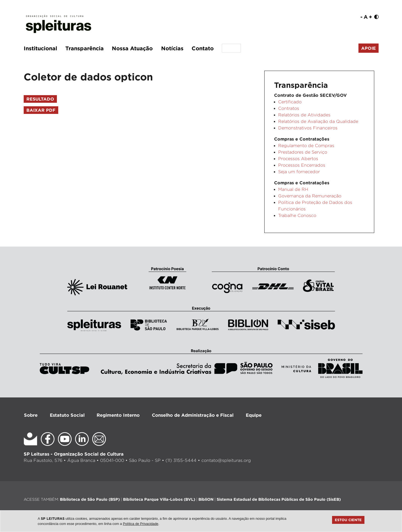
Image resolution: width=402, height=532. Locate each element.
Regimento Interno (118, 415)
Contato (203, 48)
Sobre (31, 415)
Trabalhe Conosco (297, 215)
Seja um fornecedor (299, 172)
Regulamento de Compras (306, 146)
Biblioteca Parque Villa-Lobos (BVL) (159, 499)
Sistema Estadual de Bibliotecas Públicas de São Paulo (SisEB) (279, 499)
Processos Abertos (298, 159)
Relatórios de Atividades (304, 115)
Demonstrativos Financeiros (308, 128)
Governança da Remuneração (310, 196)
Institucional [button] (40, 48)
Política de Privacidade (140, 524)
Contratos (289, 108)
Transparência (85, 48)
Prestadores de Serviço (303, 152)
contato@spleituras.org (226, 460)
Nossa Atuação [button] (132, 48)
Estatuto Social (67, 415)
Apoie (369, 48)
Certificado (290, 102)
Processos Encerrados (302, 165)
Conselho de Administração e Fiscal (193, 415)
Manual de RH (293, 189)
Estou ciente (348, 520)
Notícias (172, 48)
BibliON (206, 499)
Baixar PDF (41, 110)
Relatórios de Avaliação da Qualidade (318, 121)
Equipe (254, 415)
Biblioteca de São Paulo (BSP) (90, 499)
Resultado (40, 99)
